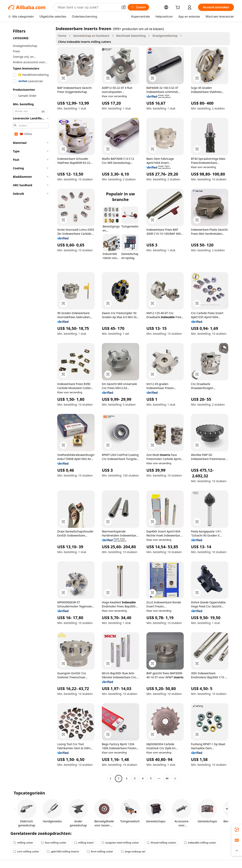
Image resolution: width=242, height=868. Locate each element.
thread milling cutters (161, 843)
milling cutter (23, 843)
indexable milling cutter (200, 843)
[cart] (178, 8)
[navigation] (31, 404)
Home (62, 36)
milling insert (84, 843)
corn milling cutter (26, 852)
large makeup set (133, 852)
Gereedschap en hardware (91, 36)
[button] (124, 7)
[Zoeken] (138, 7)
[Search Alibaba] (88, 7)
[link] (237, 830)
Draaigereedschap (165, 36)
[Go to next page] (175, 779)
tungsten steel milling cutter (120, 843)
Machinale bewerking (131, 36)
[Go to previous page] (111, 779)
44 (167, 778)
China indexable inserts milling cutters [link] (84, 42)
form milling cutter (100, 852)
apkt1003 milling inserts (63, 852)
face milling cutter (54, 843)
